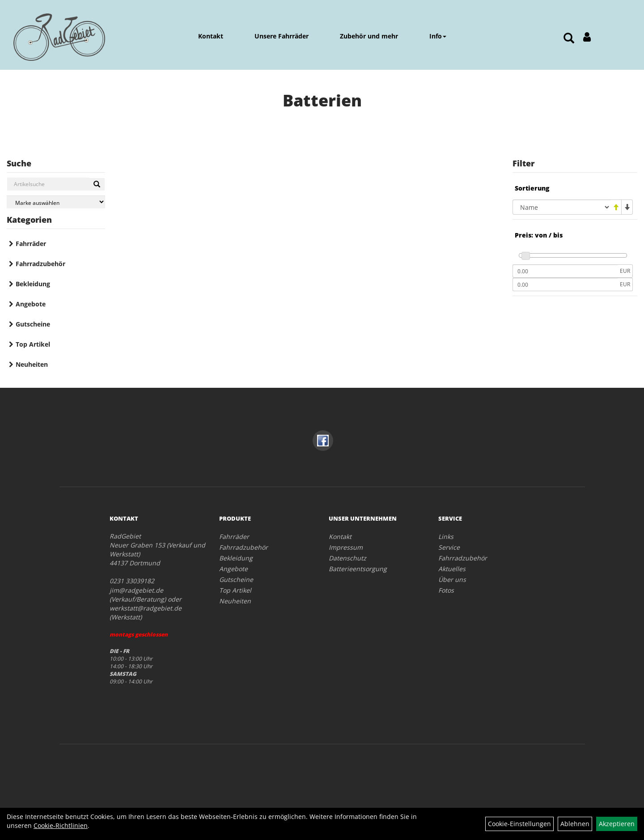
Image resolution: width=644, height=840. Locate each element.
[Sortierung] (561, 207)
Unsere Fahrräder (282, 36)
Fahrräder (31, 244)
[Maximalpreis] (565, 284)
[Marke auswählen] (56, 202)
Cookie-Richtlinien (61, 825)
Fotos (446, 590)
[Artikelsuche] (569, 39)
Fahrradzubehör (40, 264)
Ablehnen (575, 824)
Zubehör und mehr (369, 36)
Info (438, 36)
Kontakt (211, 36)
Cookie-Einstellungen (519, 824)
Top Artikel (33, 344)
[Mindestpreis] (565, 271)
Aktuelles (452, 569)
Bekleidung (33, 284)
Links (446, 537)
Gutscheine (33, 324)
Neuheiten (32, 364)
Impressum (346, 547)
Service (449, 547)
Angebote (31, 304)
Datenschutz (347, 558)
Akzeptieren (617, 824)
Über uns (452, 579)
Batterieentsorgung (358, 569)
